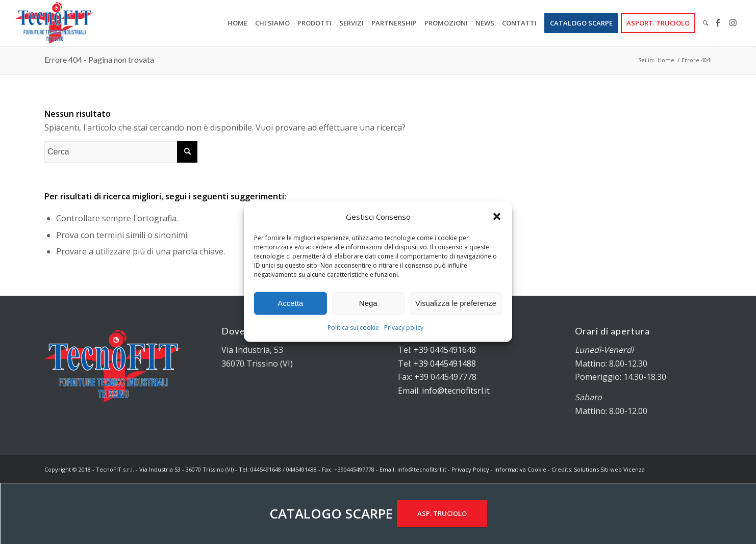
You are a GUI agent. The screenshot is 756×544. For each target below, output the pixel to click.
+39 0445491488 (445, 364)
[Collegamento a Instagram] (733, 22)
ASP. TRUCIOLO (442, 513)
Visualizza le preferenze (456, 303)
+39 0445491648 (445, 350)
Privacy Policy (470, 469)
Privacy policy (404, 328)
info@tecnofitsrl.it (456, 391)
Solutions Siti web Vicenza (609, 469)
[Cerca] (705, 23)
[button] (497, 216)
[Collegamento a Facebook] (718, 22)
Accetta (290, 303)
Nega (368, 303)
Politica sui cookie (353, 328)
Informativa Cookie (520, 469)
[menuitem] (237, 23)
